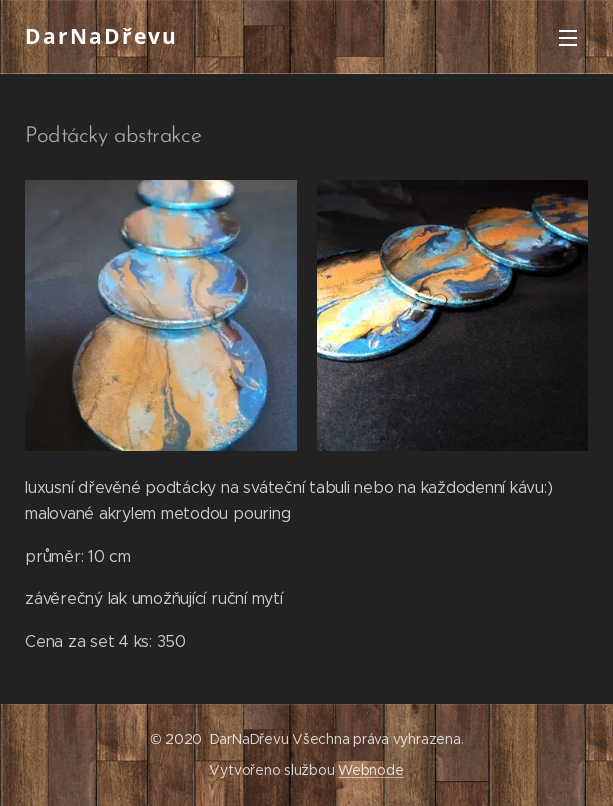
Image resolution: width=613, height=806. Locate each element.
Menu (568, 38)
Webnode (370, 770)
